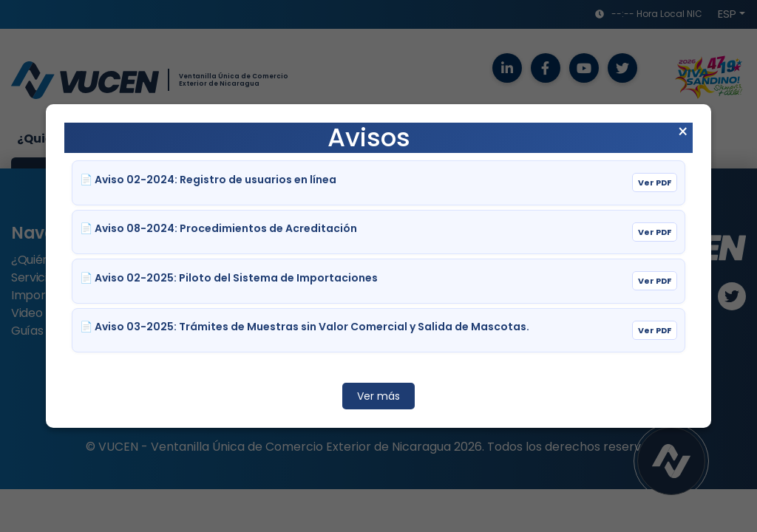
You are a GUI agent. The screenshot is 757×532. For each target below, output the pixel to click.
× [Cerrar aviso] (683, 132)
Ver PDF (655, 183)
